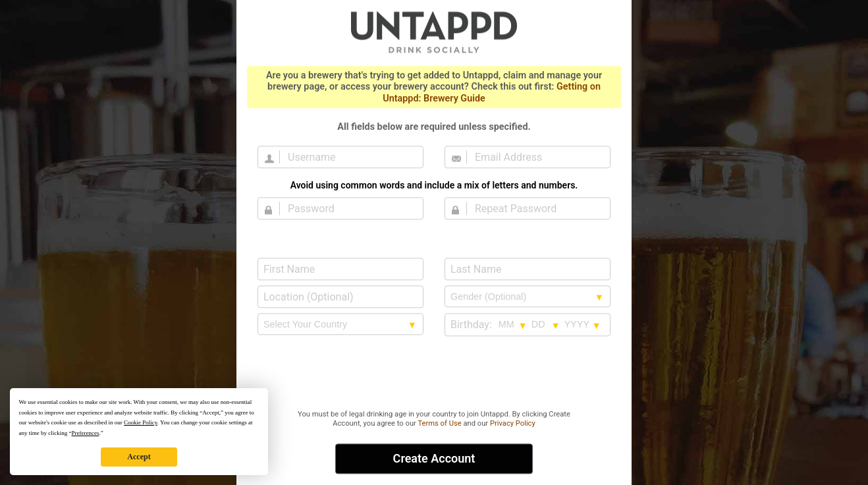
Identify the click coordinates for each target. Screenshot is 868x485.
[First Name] (340, 269)
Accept (139, 457)
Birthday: (471, 325)
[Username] (348, 157)
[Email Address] (535, 157)
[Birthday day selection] (546, 324)
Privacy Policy (513, 423)
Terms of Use (439, 423)
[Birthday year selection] (583, 324)
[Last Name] (528, 269)
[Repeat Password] (535, 208)
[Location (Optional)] (340, 297)
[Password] (348, 208)
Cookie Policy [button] (141, 422)
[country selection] (340, 324)
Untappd (434, 32)
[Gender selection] (528, 297)
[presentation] (434, 374)
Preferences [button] (85, 433)
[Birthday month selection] (513, 324)
